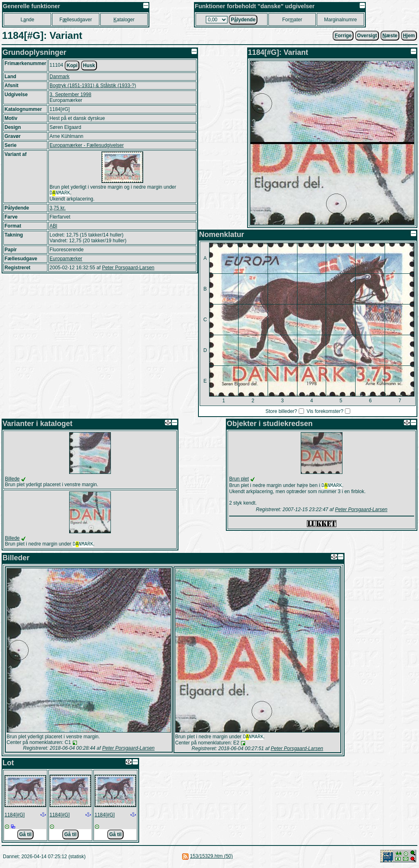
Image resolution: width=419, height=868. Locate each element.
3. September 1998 (70, 95)
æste (390, 36)
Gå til (25, 836)
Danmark (60, 77)
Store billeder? (281, 411)
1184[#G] (15, 816)
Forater (292, 20)
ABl (53, 227)
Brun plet (239, 479)
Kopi (72, 65)
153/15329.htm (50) (211, 858)
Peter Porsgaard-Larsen (128, 268)
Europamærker (66, 259)
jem (409, 36)
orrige (343, 36)
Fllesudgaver (75, 20)
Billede (12, 479)
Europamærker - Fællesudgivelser (87, 145)
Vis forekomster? (325, 411)
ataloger (124, 20)
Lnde (27, 20)
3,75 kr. (57, 209)
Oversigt (367, 36)
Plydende (243, 20)
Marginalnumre (340, 20)
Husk (89, 65)
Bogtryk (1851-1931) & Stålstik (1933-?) (93, 86)
